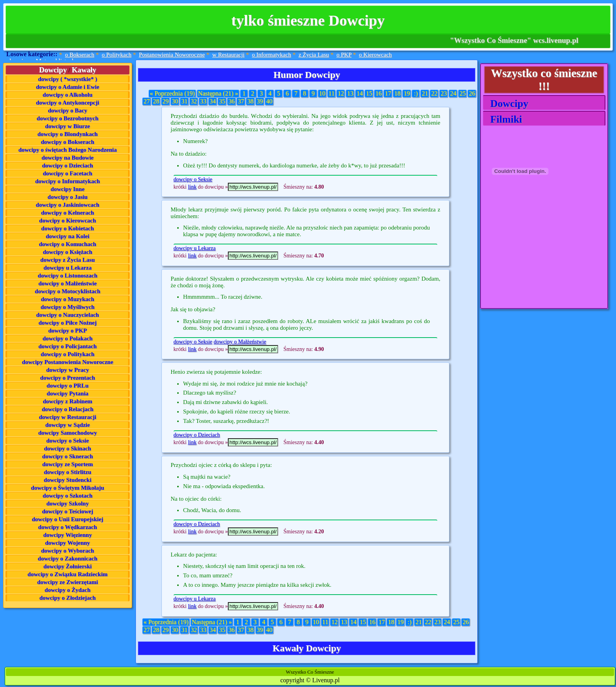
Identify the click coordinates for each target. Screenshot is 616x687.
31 (184, 101)
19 (407, 93)
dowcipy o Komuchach (68, 244)
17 (388, 93)
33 (203, 101)
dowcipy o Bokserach (68, 142)
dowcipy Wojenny (68, 543)
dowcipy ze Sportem (67, 464)
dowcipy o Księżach (68, 252)
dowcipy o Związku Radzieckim (68, 574)
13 (350, 93)
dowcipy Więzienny (68, 535)
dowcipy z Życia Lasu (68, 260)
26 (472, 93)
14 (359, 93)
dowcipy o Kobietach (68, 228)
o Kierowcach (376, 55)
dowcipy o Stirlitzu (68, 472)
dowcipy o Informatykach (67, 181)
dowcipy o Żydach (68, 590)
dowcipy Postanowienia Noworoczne (68, 362)
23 (444, 93)
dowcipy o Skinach (68, 448)
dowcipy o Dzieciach (68, 165)
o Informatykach (271, 55)
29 (165, 101)
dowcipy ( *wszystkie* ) (68, 79)
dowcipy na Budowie (68, 158)
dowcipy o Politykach (68, 354)
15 (369, 93)
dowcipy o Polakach (68, 338)
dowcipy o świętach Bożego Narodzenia (68, 150)
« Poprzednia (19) (172, 93)
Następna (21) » (218, 93)
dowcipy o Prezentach (68, 378)
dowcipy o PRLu (68, 386)
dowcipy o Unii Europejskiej (68, 519)
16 (378, 93)
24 (453, 93)
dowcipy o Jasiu (68, 197)
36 (231, 101)
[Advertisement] (522, 259)
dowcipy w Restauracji (68, 417)
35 (222, 101)
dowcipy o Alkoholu (68, 95)
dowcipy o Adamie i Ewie (68, 87)
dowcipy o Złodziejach (67, 598)
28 (156, 101)
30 (175, 101)
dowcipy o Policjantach (68, 346)
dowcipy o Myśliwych (68, 307)
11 (331, 93)
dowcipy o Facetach (68, 173)
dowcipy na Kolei (68, 236)
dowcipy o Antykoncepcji (68, 103)
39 (260, 101)
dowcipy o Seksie (68, 441)
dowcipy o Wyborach (67, 551)
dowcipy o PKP (68, 331)
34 (213, 101)
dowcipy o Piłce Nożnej (68, 323)
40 (269, 101)
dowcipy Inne (68, 189)
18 (397, 93)
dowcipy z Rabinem (68, 401)
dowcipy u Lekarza (68, 268)
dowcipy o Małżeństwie (68, 283)
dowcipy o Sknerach (67, 456)
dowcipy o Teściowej (68, 511)
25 (462, 93)
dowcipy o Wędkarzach (68, 527)
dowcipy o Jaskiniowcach (68, 205)
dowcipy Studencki (67, 480)
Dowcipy (507, 104)
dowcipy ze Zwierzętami (67, 582)
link (192, 187)
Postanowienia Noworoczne (172, 55)
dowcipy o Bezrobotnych (67, 118)
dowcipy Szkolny (68, 503)
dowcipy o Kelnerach (67, 213)
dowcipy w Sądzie (67, 425)
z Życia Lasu (314, 55)
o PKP (344, 55)
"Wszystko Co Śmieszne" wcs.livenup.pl (514, 40)
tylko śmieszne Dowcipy (308, 20)
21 (425, 93)
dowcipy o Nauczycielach (68, 315)
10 (322, 93)
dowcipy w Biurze (68, 126)
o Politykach (116, 55)
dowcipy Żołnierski (67, 566)
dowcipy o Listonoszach (68, 276)
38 (250, 101)
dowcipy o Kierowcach (68, 220)
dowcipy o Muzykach (68, 299)
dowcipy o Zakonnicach (68, 558)
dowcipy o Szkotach (68, 496)
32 (194, 101)
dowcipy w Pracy (67, 370)
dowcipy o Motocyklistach (68, 291)
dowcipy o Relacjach (68, 409)
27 (147, 101)
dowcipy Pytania (68, 393)
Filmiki (504, 119)
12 (341, 93)
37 (241, 101)
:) (416, 93)
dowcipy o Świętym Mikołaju (68, 488)
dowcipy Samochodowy (68, 433)
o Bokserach (80, 55)
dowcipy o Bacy (68, 110)
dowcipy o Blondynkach (67, 134)
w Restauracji (228, 55)
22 (434, 93)
